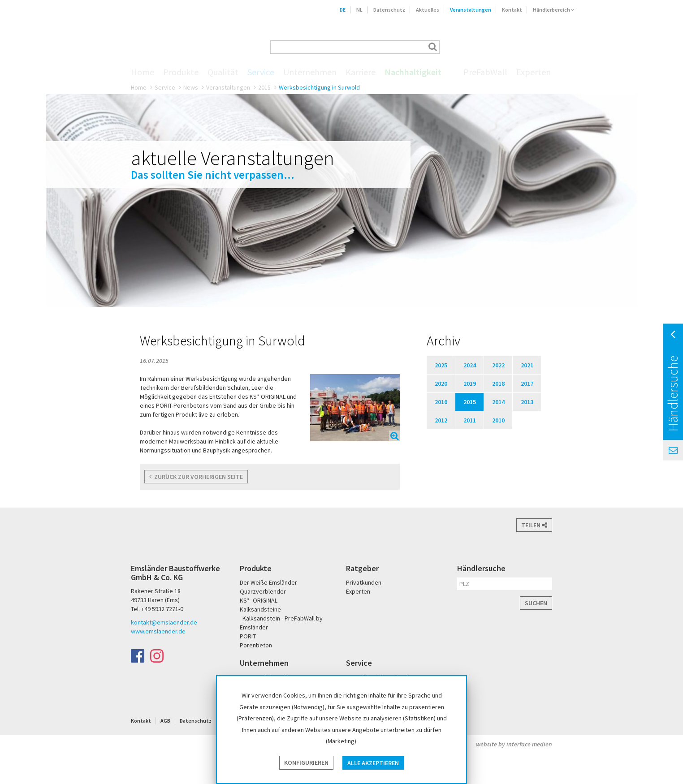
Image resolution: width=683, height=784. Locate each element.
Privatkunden (364, 582)
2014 (498, 402)
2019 (470, 383)
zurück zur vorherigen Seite (196, 477)
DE (343, 10)
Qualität (223, 72)
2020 (441, 383)
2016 (441, 402)
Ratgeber (362, 568)
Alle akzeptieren (373, 763)
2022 (498, 365)
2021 (527, 365)
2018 (498, 383)
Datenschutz (389, 10)
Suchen (536, 603)
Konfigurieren (306, 763)
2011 (470, 420)
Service (261, 72)
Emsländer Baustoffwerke (147, 34)
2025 (441, 365)
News (191, 87)
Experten (534, 72)
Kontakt (512, 10)
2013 (527, 402)
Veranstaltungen (471, 10)
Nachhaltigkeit (413, 72)
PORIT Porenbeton (537, 47)
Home (143, 72)
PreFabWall (485, 72)
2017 (527, 383)
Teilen (534, 525)
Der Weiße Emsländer (502, 47)
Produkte (181, 72)
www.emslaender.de (158, 631)
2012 (441, 420)
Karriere (361, 72)
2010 (498, 420)
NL (359, 10)
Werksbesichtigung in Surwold (319, 87)
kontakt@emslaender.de (164, 622)
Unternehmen (310, 72)
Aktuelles (428, 10)
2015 (264, 87)
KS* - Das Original (566, 47)
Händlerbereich (554, 10)
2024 (470, 365)
